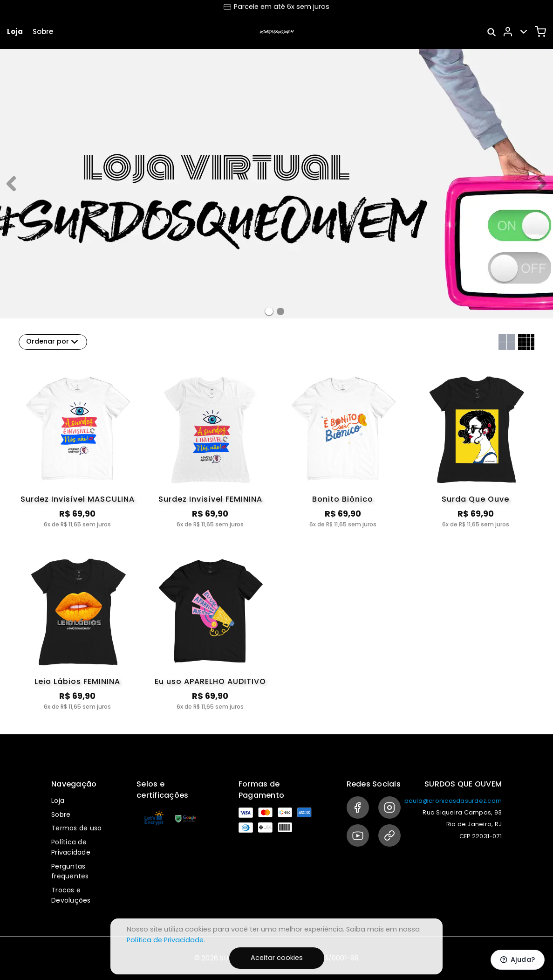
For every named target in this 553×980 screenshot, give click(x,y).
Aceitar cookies (277, 958)
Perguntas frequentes (70, 871)
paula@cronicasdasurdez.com (453, 801)
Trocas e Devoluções (71, 895)
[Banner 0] (269, 311)
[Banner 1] (280, 311)
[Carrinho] (540, 32)
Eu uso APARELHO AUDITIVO (210, 681)
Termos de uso (76, 828)
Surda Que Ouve (475, 499)
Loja (15, 31)
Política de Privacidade (71, 847)
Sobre (43, 31)
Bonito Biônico (343, 499)
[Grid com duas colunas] (507, 342)
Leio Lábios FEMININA (77, 681)
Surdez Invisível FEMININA (210, 499)
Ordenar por (53, 342)
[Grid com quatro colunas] (526, 342)
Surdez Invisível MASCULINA (78, 499)
